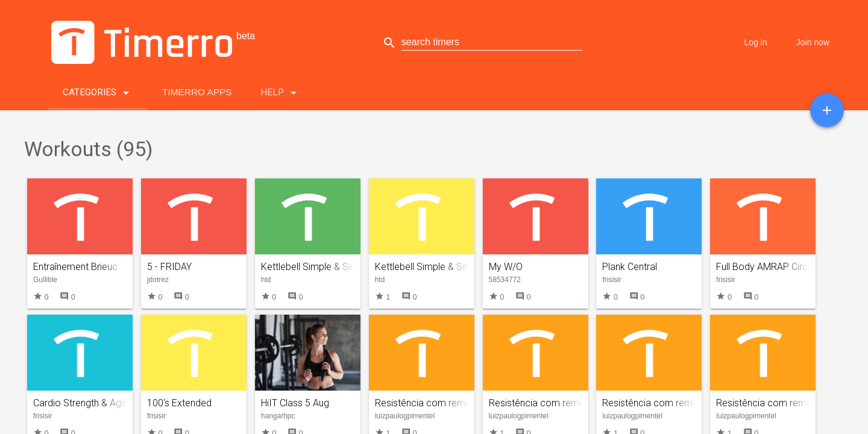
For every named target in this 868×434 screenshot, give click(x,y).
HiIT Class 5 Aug (295, 403)
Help (281, 90)
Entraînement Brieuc (75, 267)
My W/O (506, 267)
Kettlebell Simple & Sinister (431, 267)
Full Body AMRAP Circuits (769, 267)
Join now (813, 42)
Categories (98, 90)
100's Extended (179, 403)
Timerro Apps (197, 92)
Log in (756, 42)
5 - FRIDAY (169, 267)
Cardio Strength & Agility (84, 403)
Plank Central (630, 267)
